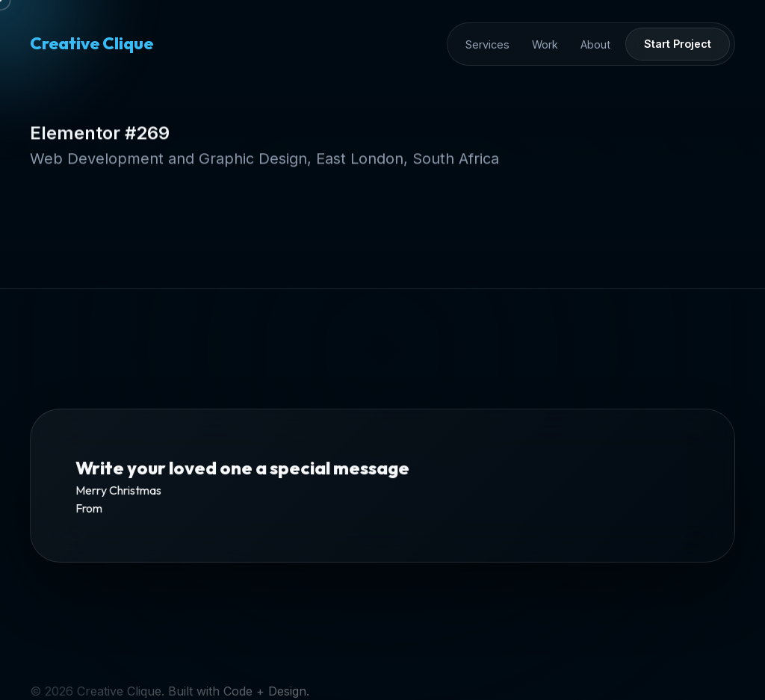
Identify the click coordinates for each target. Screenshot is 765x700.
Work (545, 44)
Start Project (678, 44)
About (595, 44)
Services (487, 44)
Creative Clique (92, 43)
